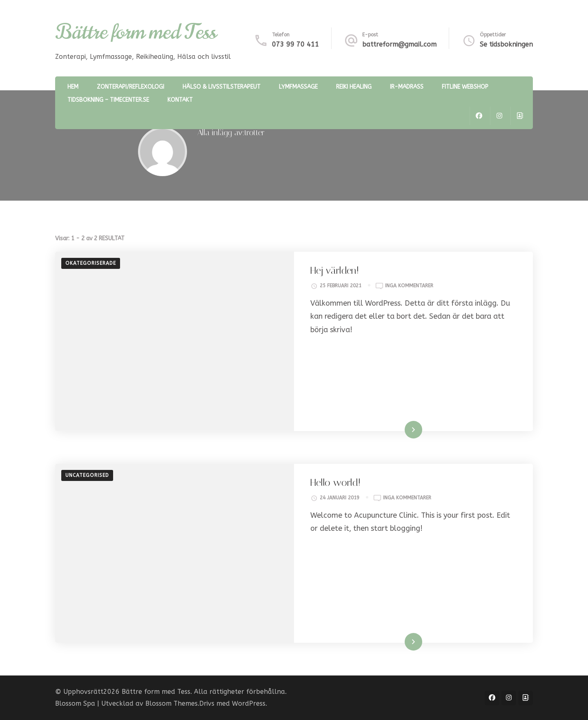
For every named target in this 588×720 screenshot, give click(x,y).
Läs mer (403, 429)
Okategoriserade (91, 263)
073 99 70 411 (295, 44)
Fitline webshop (465, 87)
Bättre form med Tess (136, 32)
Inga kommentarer (409, 286)
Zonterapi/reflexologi (130, 87)
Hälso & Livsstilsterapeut (222, 87)
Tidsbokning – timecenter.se (108, 100)
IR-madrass (407, 87)
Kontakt (180, 100)
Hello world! (335, 483)
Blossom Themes (171, 703)
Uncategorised (87, 475)
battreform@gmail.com (399, 44)
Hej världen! (335, 271)
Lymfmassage (298, 87)
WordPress (249, 703)
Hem (73, 87)
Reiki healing (354, 87)
